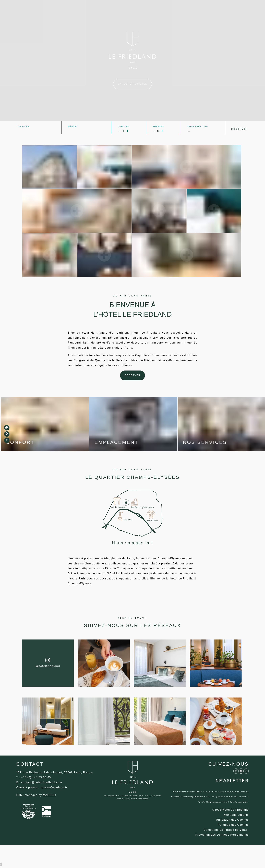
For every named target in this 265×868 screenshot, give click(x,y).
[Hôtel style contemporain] (55, 799)
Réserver (240, 129)
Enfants (158, 126)
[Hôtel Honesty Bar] (236, 776)
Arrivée (23, 126)
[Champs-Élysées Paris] (7, 428)
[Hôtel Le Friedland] (133, 378)
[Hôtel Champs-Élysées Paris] (225, 837)
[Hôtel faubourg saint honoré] (233, 832)
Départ (73, 126)
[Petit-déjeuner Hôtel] (7, 440)
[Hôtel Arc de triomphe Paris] (221, 842)
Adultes (123, 126)
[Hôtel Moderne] (236, 822)
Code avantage (197, 126)
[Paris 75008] (132, 84)
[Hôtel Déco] (42, 793)
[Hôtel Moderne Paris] (50, 806)
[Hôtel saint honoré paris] (7, 434)
